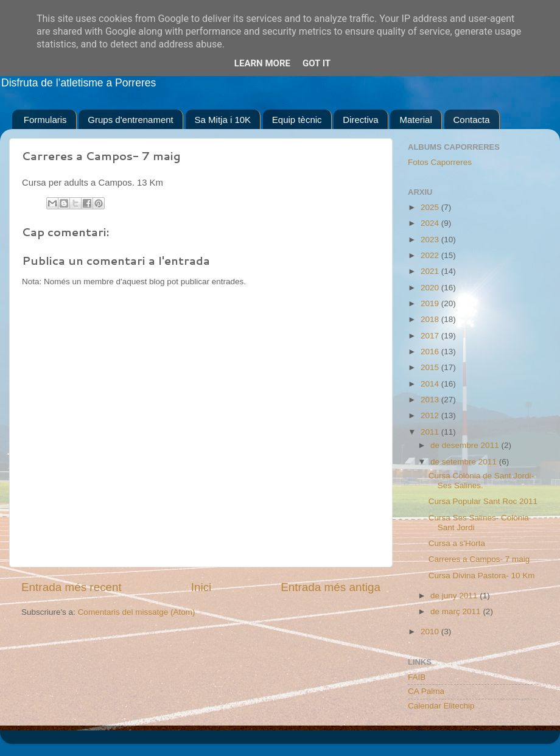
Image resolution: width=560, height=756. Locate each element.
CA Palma (426, 691)
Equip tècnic (297, 120)
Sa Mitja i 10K (223, 120)
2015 (431, 367)
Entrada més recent (72, 587)
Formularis (45, 120)
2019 (431, 303)
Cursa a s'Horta (457, 543)
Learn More (262, 63)
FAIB (417, 677)
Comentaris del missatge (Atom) (137, 612)
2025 (431, 207)
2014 (431, 384)
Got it (317, 63)
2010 (431, 632)
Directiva (360, 120)
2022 (431, 255)
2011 (431, 432)
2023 (431, 240)
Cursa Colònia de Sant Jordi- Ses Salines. (481, 481)
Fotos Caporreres (440, 162)
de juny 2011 (455, 596)
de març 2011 (457, 611)
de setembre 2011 (465, 462)
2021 (431, 271)
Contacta (472, 120)
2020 (431, 288)
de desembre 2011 (466, 445)
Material (415, 120)
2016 (431, 352)
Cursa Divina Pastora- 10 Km (482, 576)
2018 (431, 319)
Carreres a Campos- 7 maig (479, 559)
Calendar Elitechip (441, 706)
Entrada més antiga (331, 587)
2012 (431, 415)
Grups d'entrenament (130, 120)
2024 (431, 223)
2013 (431, 400)
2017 (431, 336)
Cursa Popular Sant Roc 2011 (483, 501)
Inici (201, 587)
